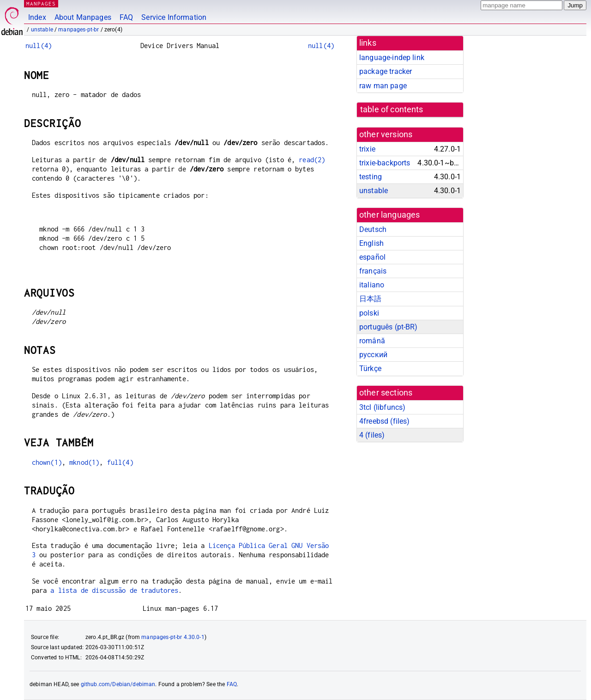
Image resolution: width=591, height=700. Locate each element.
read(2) (312, 160)
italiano (372, 285)
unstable (42, 30)
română (372, 341)
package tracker (386, 71)
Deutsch (373, 229)
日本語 (370, 299)
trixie (367, 149)
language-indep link (392, 58)
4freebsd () (384, 421)
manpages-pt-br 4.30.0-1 (173, 637)
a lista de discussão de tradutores (114, 590)
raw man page (383, 86)
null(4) (39, 46)
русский (373, 355)
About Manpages (83, 17)
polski (369, 313)
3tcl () (382, 407)
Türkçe (370, 368)
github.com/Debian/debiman (118, 684)
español (372, 257)
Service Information (174, 17)
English (371, 243)
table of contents (392, 110)
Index (37, 17)
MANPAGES (41, 3)
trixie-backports (385, 163)
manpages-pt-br (78, 30)
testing (371, 177)
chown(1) (47, 462)
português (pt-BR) (389, 327)
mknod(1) (84, 462)
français (373, 271)
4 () (372, 435)
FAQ (126, 17)
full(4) (120, 462)
